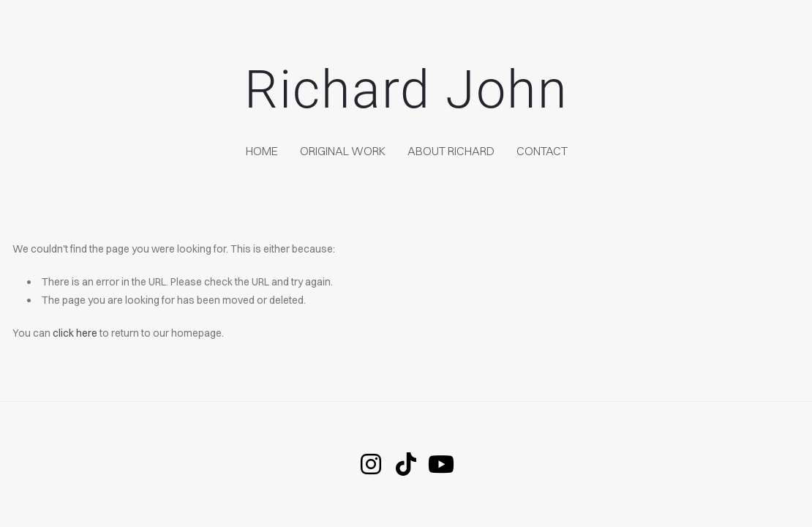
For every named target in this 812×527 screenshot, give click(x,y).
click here (75, 333)
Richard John (406, 90)
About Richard (451, 151)
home (262, 151)
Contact (542, 151)
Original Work (343, 151)
